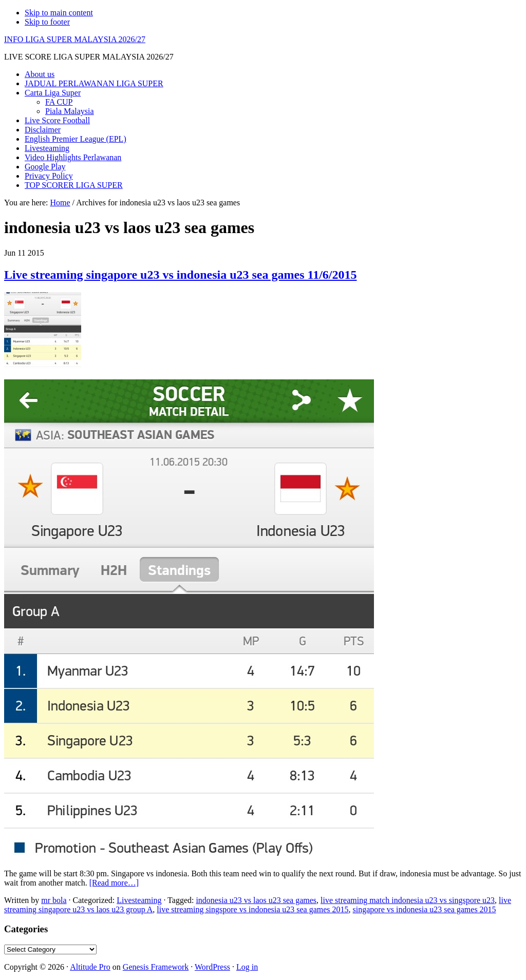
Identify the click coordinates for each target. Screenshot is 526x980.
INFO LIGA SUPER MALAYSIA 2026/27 (75, 39)
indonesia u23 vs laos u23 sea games (256, 900)
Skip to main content (59, 13)
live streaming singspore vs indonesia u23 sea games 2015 (252, 909)
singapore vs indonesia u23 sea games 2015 (425, 909)
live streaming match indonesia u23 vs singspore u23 (408, 900)
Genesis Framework (156, 967)
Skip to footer (47, 22)
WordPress (212, 967)
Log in (247, 967)
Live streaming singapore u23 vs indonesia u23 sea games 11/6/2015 (181, 275)
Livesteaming (139, 900)
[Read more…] (114, 883)
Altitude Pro (90, 967)
